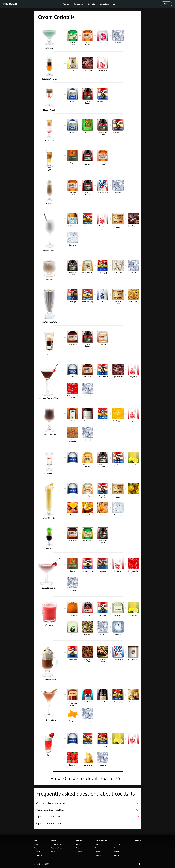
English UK (98, 844)
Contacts (79, 852)
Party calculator (57, 844)
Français (117, 844)
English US (98, 855)
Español (97, 852)
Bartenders (78, 4)
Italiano (116, 855)
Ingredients (104, 4)
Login (166, 4)
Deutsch (97, 848)
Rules (78, 848)
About (78, 844)
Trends (66, 4)
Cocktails (91, 4)
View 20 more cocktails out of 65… (87, 778)
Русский (117, 852)
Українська (118, 848)
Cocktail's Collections (59, 848)
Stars (53, 852)
